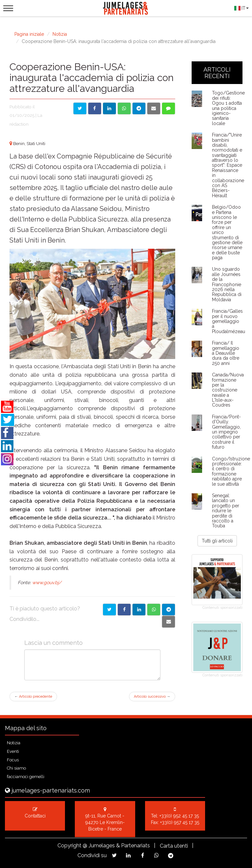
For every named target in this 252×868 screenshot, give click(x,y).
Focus (13, 760)
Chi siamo (16, 768)
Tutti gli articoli (217, 541)
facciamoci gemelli (26, 777)
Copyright (69, 846)
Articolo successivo (152, 697)
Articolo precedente (33, 697)
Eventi (13, 751)
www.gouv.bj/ (47, 582)
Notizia (60, 34)
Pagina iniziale (29, 34)
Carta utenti (174, 846)
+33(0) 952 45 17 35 (179, 816)
